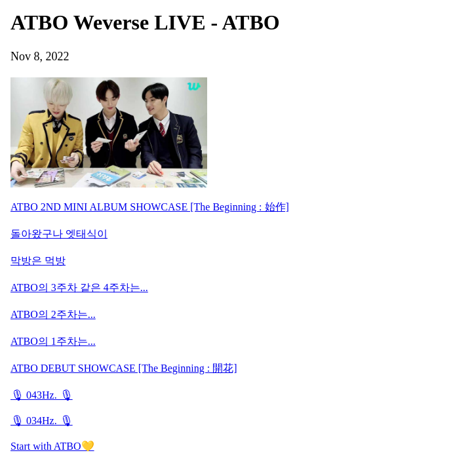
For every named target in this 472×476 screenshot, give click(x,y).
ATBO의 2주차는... (53, 314)
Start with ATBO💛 (52, 446)
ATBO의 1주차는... (53, 341)
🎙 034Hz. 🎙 (42, 421)
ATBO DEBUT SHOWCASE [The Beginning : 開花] (124, 368)
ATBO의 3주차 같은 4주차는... (79, 288)
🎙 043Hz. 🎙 (42, 395)
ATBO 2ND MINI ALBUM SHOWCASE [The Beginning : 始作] (150, 207)
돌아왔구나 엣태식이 (59, 234)
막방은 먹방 (38, 261)
